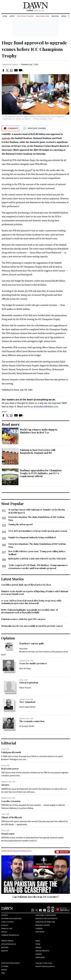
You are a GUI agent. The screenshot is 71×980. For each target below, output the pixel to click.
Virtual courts (8, 834)
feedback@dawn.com (47, 406)
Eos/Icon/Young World (10, 963)
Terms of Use (7, 929)
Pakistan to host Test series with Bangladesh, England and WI (38, 451)
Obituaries (40, 932)
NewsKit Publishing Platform (45, 966)
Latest (12, 16)
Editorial (9, 743)
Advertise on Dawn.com (45, 922)
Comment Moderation (10, 935)
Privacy (4, 932)
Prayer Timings (7, 941)
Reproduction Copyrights (46, 919)
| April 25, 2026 (36, 11)
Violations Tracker (25, 16)
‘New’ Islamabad (27, 702)
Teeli (3, 973)
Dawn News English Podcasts (16, 851)
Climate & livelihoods (12, 817)
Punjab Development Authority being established (32, 537)
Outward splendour (29, 683)
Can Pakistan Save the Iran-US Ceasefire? (36, 897)
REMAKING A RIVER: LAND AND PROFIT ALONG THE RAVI (37, 559)
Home (5, 16)
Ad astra (5, 785)
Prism (38, 944)
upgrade (6, 138)
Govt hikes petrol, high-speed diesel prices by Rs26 (26, 585)
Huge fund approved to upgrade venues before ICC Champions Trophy (34, 49)
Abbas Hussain (25, 688)
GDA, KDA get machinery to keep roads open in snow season (38, 531)
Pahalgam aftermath (11, 752)
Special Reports (42, 951)
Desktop (5, 951)
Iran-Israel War (42, 16)
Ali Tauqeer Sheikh (27, 726)
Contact (5, 915)
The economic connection (32, 721)
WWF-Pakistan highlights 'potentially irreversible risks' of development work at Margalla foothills (29, 611)
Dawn (38, 941)
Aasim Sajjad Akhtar (27, 707)
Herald (4, 970)
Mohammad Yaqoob (10, 64)
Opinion (64, 16)
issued (28, 170)
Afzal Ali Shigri (25, 668)
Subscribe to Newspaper (46, 915)
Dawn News (40, 958)
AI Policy (5, 925)
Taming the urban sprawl (20, 524)
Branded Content (43, 925)
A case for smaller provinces (33, 663)
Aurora (39, 954)
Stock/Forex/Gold (9, 944)
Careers (39, 929)
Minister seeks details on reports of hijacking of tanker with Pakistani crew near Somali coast (35, 593)
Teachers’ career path (31, 643)
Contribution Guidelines (11, 919)
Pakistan (55, 16)
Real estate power (10, 769)
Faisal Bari (23, 649)
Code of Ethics (7, 922)
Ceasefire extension (11, 801)
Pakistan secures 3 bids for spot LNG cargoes (23, 619)
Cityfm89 (5, 966)
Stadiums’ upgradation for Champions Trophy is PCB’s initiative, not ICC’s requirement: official (41, 473)
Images (38, 948)
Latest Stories (12, 579)
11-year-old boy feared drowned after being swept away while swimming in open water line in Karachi (31, 602)
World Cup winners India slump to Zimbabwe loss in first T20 (39, 431)
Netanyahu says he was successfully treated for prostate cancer (32, 626)
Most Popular (12, 504)
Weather (5, 948)
